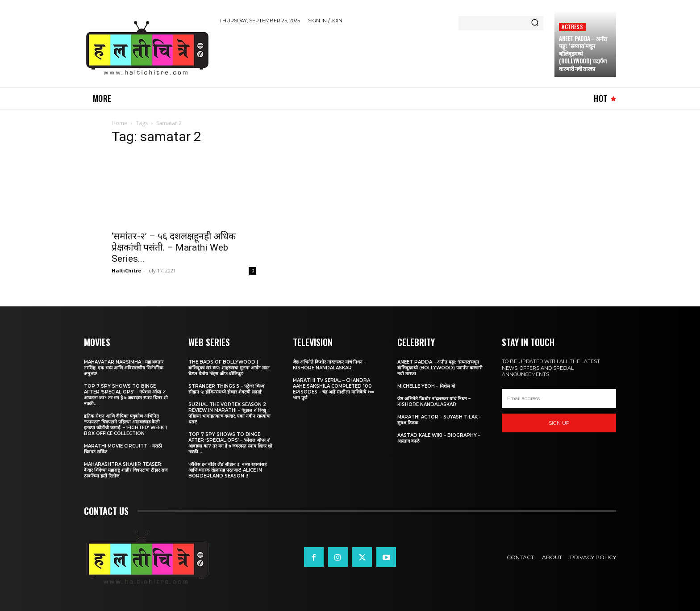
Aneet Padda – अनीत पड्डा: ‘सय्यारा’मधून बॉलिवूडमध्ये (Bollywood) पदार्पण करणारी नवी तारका (440, 368)
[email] (559, 398)
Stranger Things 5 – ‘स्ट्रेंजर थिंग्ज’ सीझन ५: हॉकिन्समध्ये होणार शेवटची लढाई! (227, 389)
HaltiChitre (126, 270)
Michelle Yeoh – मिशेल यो (426, 386)
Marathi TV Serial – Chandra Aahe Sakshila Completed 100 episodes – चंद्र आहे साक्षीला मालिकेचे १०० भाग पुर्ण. (333, 389)
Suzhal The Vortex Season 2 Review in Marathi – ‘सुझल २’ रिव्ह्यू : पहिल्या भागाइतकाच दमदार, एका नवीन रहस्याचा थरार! (229, 413)
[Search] (535, 23)
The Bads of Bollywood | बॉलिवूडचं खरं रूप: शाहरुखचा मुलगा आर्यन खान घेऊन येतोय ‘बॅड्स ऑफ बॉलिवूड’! (229, 368)
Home (119, 123)
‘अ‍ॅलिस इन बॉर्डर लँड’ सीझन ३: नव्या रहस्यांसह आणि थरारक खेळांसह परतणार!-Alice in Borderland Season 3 (227, 470)
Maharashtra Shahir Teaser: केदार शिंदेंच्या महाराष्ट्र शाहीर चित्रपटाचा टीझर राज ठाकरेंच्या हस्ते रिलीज (126, 470)
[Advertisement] (382, 54)
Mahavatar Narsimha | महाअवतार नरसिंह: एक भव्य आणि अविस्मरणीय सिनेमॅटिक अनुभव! (124, 368)
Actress (572, 27)
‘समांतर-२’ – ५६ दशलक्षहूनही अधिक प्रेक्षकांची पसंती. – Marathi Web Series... (174, 247)
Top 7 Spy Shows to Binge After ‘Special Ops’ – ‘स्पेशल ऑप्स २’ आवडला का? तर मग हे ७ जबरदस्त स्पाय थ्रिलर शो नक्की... (126, 395)
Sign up (559, 423)
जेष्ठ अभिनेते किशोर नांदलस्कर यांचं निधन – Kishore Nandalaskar (329, 365)
